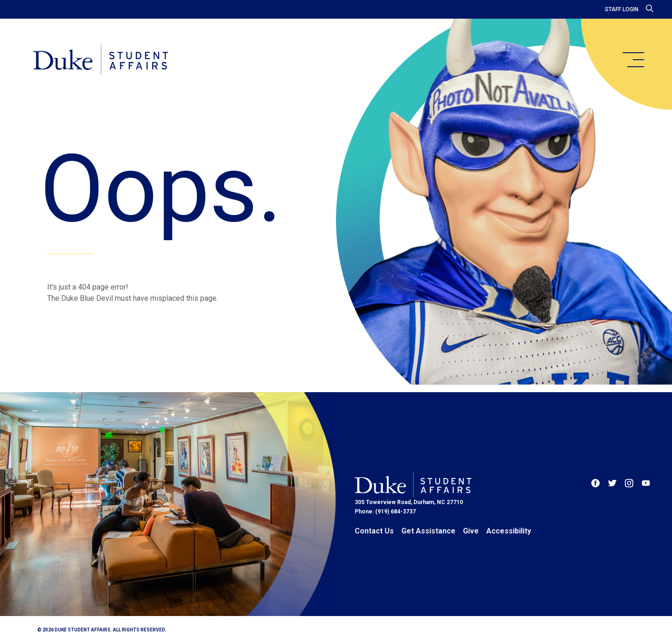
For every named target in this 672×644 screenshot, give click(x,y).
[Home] (102, 61)
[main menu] (633, 60)
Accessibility (509, 531)
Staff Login (622, 9)
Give (471, 531)
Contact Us (374, 531)
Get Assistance (428, 531)
